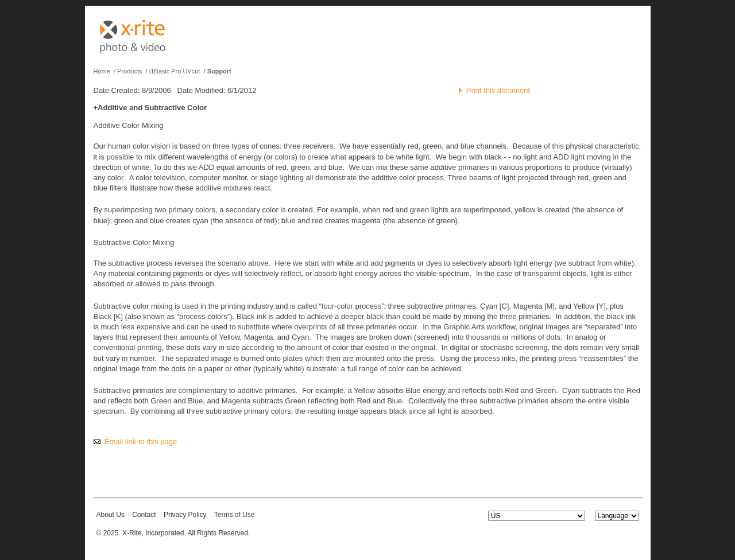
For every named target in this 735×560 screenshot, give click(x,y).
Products (129, 71)
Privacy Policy (185, 515)
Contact (144, 515)
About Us (111, 515)
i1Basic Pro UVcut (175, 71)
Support (219, 71)
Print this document (498, 90)
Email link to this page (141, 442)
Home (102, 71)
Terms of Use (235, 515)
